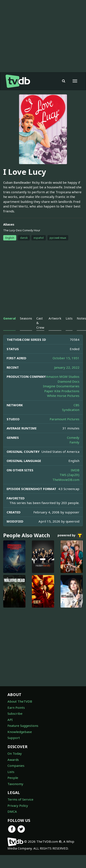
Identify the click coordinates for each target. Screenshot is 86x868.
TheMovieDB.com (66, 480)
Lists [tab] (69, 318)
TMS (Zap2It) (69, 475)
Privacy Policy (18, 805)
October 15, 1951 (66, 358)
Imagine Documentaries (61, 386)
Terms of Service (20, 799)
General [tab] (9, 318)
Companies (16, 766)
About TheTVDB (20, 701)
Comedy (73, 438)
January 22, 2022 (67, 367)
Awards (13, 760)
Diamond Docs (68, 381)
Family (74, 442)
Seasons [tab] (26, 318)
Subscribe (15, 713)
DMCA (12, 811)
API (10, 720)
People (13, 778)
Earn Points (16, 707)
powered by (70, 536)
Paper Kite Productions (62, 391)
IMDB (75, 470)
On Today (15, 753)
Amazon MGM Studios (63, 376)
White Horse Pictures (63, 396)
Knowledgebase (20, 732)
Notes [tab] (81, 318)
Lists (11, 772)
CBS (76, 405)
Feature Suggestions (23, 726)
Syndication (71, 410)
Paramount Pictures (64, 419)
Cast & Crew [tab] (40, 323)
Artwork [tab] (55, 318)
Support (14, 738)
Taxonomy (15, 784)
